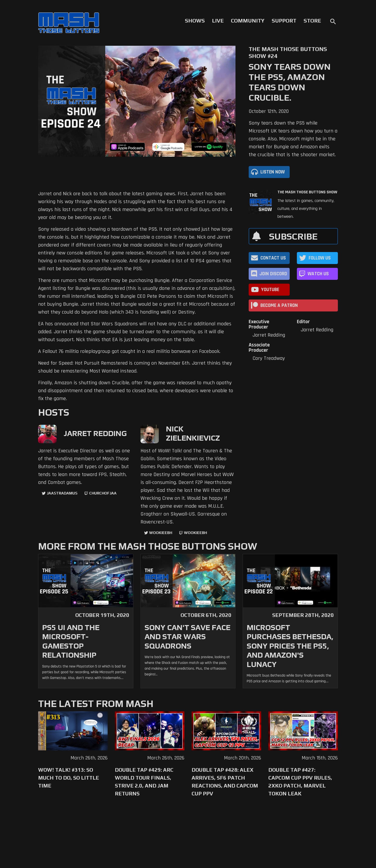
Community (248, 21)
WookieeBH (161, 533)
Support (284, 21)
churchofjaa (103, 493)
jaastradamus (62, 493)
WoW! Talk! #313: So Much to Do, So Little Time (69, 778)
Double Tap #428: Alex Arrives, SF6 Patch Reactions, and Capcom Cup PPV (225, 782)
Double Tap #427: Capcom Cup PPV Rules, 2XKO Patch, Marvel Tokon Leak (300, 782)
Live (218, 21)
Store (312, 21)
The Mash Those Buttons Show (307, 192)
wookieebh (195, 533)
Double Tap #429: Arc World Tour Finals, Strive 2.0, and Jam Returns (144, 782)
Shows (195, 21)
